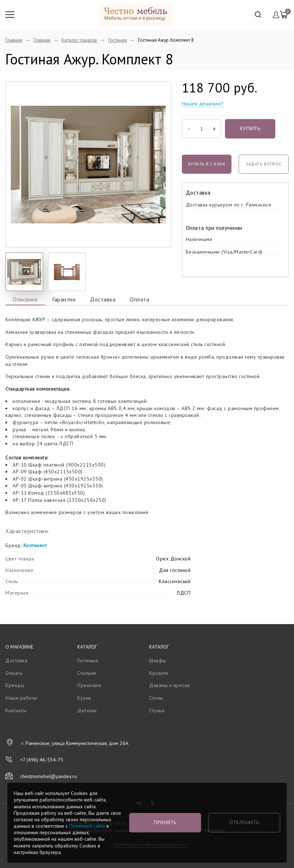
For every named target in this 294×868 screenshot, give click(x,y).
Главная (14, 40)
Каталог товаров (79, 40)
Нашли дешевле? (203, 104)
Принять (165, 822)
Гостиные (88, 660)
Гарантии (64, 299)
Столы (156, 698)
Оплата (139, 299)
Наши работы (21, 698)
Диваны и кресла (169, 685)
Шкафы (158, 660)
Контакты (16, 710)
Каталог (87, 647)
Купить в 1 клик (207, 164)
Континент (35, 545)
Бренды (15, 685)
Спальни (87, 673)
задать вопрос (264, 164)
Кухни (84, 698)
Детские (87, 710)
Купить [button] (250, 128)
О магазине (19, 647)
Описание (25, 299)
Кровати (159, 673)
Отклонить (244, 822)
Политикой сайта (87, 826)
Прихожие (89, 685)
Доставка (103, 299)
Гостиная (118, 40)
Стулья (157, 710)
